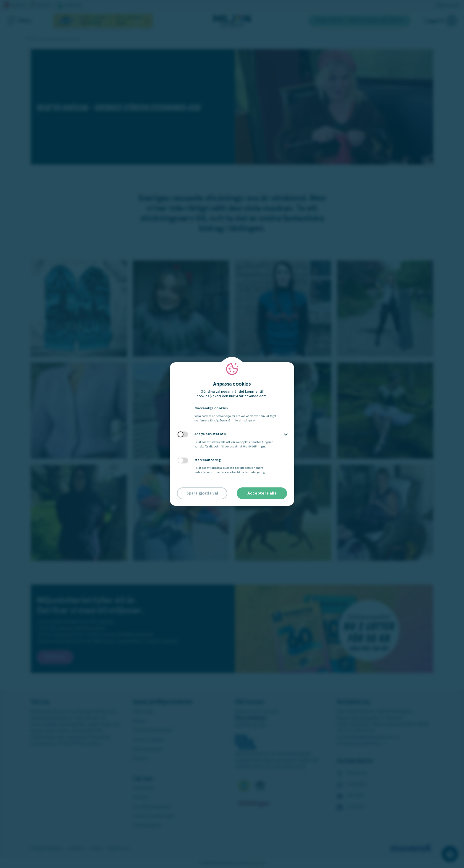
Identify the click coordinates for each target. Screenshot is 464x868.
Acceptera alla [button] (262, 493)
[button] (286, 435)
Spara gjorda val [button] (202, 493)
